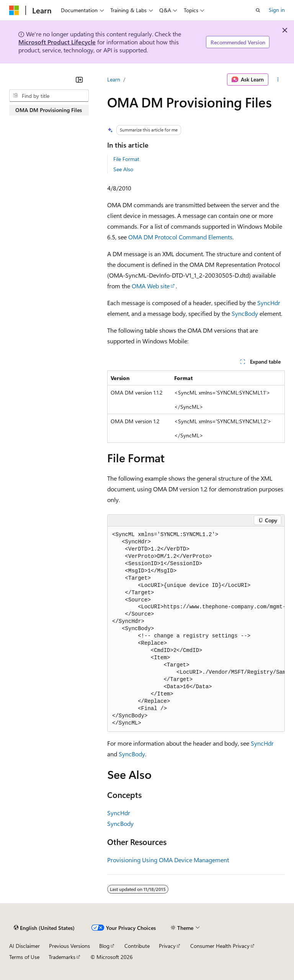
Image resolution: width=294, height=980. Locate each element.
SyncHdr (269, 303)
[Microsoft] (14, 10)
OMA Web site (151, 286)
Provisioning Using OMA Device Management (168, 860)
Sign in (277, 10)
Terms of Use (24, 957)
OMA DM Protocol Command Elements (180, 237)
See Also (123, 169)
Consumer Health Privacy (220, 946)
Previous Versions (69, 946)
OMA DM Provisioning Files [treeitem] (49, 110)
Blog (104, 946)
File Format (126, 159)
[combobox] (49, 96)
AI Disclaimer (24, 946)
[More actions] (278, 80)
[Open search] (258, 10)
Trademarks (62, 957)
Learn (114, 79)
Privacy (167, 946)
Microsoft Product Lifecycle (57, 42)
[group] (196, 629)
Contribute (137, 946)
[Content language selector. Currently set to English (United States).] (44, 928)
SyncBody (245, 313)
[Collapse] (79, 80)
